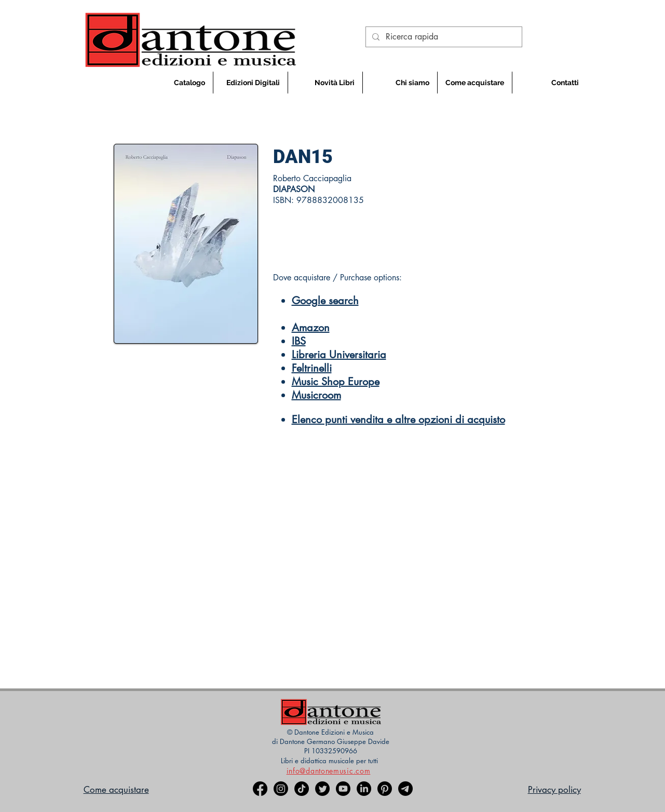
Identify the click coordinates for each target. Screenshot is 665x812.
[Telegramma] (405, 789)
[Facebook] (260, 789)
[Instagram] (281, 789)
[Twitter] (322, 789)
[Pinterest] (385, 789)
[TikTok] (302, 789)
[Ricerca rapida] (443, 37)
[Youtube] (343, 789)
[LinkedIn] (364, 789)
